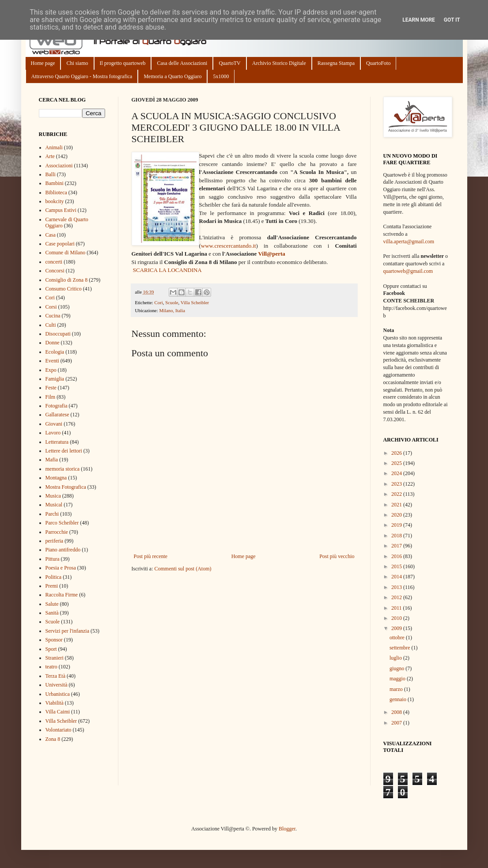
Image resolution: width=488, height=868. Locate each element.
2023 (397, 484)
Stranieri (55, 658)
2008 (397, 712)
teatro (51, 667)
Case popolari (60, 244)
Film (51, 397)
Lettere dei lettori (64, 451)
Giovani (54, 424)
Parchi (52, 514)
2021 (397, 505)
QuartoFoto (378, 63)
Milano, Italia (172, 310)
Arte (50, 156)
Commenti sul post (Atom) (183, 569)
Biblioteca (56, 192)
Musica (53, 496)
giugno (397, 668)
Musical (54, 505)
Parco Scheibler (62, 523)
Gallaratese (57, 415)
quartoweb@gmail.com (408, 271)
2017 (397, 546)
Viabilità (55, 703)
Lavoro (53, 433)
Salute (52, 604)
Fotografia (57, 406)
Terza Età (55, 676)
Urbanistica (58, 694)
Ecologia (55, 352)
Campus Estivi (61, 210)
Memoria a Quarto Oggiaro (172, 76)
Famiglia (55, 379)
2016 (397, 556)
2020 (397, 515)
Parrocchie (57, 532)
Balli (51, 174)
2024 (397, 473)
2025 (397, 463)
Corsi (51, 307)
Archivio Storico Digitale (279, 63)
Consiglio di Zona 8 (67, 280)
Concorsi (55, 271)
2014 (397, 577)
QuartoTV (229, 63)
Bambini (55, 183)
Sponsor (54, 640)
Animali (54, 147)
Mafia (52, 460)
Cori (159, 302)
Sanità (52, 613)
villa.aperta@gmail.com (409, 242)
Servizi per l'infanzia (67, 631)
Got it (452, 20)
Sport (51, 649)
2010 (397, 618)
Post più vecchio (337, 556)
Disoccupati (58, 334)
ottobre (398, 638)
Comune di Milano (66, 253)
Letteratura (57, 442)
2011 (397, 608)
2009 (397, 628)
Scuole (172, 302)
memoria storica (63, 469)
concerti (54, 262)
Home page (43, 63)
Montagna (56, 478)
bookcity (55, 201)
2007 (397, 723)
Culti (51, 325)
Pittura (53, 559)
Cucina (53, 316)
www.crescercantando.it (229, 246)
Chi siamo (77, 63)
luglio (396, 658)
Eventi (52, 361)
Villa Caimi (58, 712)
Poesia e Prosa (61, 568)
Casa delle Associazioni (182, 63)
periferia (55, 541)
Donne (53, 343)
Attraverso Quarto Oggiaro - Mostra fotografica (82, 76)
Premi (52, 586)
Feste (51, 388)
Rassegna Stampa (336, 63)
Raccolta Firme (62, 595)
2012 (397, 597)
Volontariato (59, 730)
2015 (397, 566)
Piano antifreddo (63, 550)
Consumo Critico (64, 289)
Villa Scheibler (195, 302)
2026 (397, 453)
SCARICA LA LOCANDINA (167, 270)
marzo (397, 689)
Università (57, 685)
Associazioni (59, 166)
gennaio (399, 699)
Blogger (287, 829)
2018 (397, 536)
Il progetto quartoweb (123, 63)
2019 (397, 525)
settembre (401, 648)
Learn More (419, 20)
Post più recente (151, 556)
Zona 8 (53, 739)
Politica (54, 577)
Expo (51, 370)
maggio (398, 679)
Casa (51, 235)
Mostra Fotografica (66, 487)
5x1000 (221, 76)
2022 (397, 494)
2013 (397, 587)
